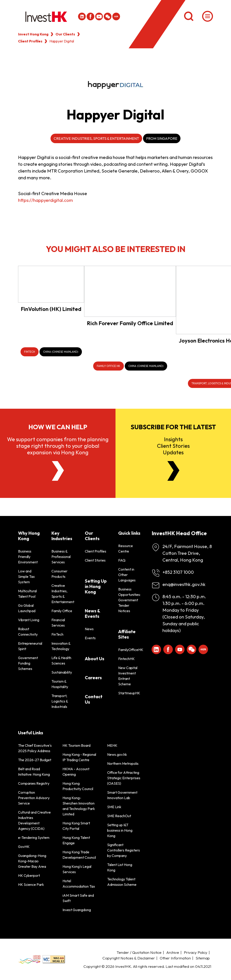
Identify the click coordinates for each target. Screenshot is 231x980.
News (89, 629)
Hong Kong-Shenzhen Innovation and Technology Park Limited (79, 806)
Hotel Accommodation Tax (79, 884)
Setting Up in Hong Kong (96, 586)
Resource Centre (126, 548)
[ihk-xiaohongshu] (116, 16)
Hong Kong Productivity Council (78, 786)
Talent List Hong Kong (120, 867)
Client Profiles (30, 41)
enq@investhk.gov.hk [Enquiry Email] (184, 584)
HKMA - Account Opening (76, 772)
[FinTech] (30, 352)
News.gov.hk (117, 754)
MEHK (112, 745)
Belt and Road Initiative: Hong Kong (34, 772)
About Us (95, 659)
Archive (173, 952)
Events (90, 638)
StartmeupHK (129, 693)
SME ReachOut (119, 816)
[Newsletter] (173, 471)
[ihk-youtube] (99, 16)
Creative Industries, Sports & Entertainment (96, 138)
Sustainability (62, 672)
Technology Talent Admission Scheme (122, 882)
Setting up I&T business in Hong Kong (120, 830)
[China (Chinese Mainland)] (61, 352)
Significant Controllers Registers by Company (124, 850)
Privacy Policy (196, 952)
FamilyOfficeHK (129, 650)
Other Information (175, 958)
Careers (93, 678)
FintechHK (126, 659)
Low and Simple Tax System (26, 576)
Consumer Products (59, 574)
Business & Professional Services (61, 557)
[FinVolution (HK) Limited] (51, 284)
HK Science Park (31, 884)
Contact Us (94, 699)
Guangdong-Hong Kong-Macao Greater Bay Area (32, 861)
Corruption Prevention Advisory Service (34, 798)
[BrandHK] (29, 959)
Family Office (62, 611)
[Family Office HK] (109, 366)
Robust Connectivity (28, 632)
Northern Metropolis (123, 763)
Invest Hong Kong (33, 34)
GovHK (24, 847)
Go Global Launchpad (27, 608)
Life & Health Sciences (61, 660)
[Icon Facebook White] (90, 16)
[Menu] (208, 16)
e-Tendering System (34, 838)
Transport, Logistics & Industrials (60, 701)
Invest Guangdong (77, 910)
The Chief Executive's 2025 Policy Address (35, 748)
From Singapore (162, 138)
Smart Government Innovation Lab (122, 795)
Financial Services (58, 623)
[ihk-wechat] (108, 16)
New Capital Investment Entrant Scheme (128, 676)
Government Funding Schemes (28, 663)
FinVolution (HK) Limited (51, 309)
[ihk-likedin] (82, 16)
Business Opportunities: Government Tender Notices (129, 600)
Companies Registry (34, 783)
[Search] (189, 16)
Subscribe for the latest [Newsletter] (173, 427)
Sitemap (203, 958)
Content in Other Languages (127, 575)
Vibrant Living (29, 620)
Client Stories (95, 560)
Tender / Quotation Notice (139, 952)
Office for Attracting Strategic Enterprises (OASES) (124, 778)
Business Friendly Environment (28, 557)
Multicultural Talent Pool (27, 594)
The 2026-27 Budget (35, 760)
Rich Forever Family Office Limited (130, 323)
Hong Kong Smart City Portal (76, 826)
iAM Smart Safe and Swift (78, 898)
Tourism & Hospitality (60, 684)
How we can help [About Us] (58, 427)
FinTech (57, 634)
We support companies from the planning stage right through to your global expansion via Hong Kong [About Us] (58, 446)
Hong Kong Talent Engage (76, 840)
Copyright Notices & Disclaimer (129, 958)
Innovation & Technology (61, 646)
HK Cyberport (29, 875)
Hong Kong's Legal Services (77, 869)
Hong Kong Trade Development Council (79, 855)
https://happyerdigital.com (45, 200)
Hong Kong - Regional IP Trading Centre (79, 757)
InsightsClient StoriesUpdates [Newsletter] (173, 446)
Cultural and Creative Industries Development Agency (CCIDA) (34, 820)
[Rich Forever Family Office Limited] (130, 291)
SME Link (114, 807)
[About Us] (58, 471)
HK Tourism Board (76, 745)
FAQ (122, 560)
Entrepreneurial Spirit (29, 646)
